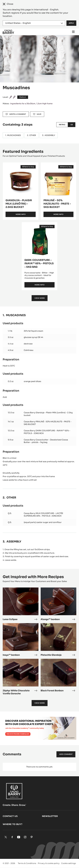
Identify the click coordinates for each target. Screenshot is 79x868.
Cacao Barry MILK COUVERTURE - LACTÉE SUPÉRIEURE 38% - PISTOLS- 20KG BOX (43, 515)
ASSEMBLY (50, 135)
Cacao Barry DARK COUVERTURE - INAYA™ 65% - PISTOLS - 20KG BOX (47, 432)
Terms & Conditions (27, 863)
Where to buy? (12, 824)
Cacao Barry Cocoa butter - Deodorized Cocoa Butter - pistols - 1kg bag (46, 441)
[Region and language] (34, 23)
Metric (62, 125)
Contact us (10, 816)
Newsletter (50, 816)
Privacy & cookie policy (49, 863)
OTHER (33, 135)
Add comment (66, 754)
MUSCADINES (14, 135)
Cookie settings (69, 863)
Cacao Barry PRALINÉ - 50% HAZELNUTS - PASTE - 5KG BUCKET (48, 423)
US (72, 125)
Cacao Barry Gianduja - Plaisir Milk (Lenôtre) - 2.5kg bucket (48, 414)
